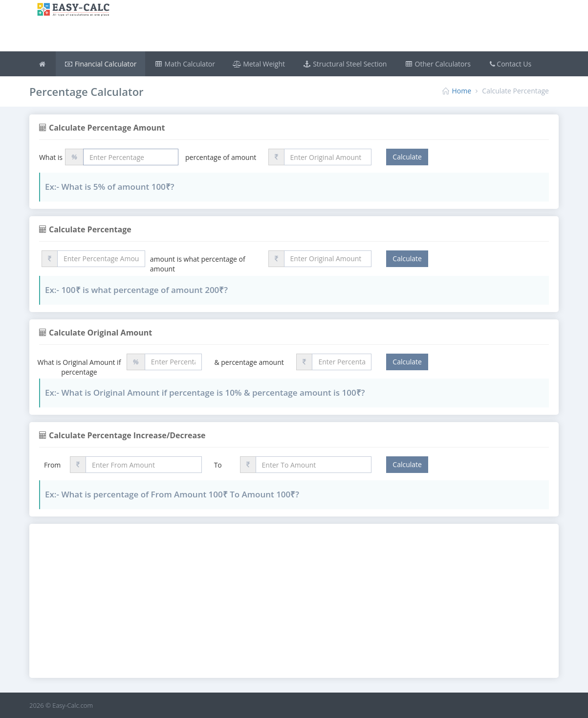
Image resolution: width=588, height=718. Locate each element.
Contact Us (510, 64)
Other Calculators (437, 64)
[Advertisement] (338, 27)
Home (462, 91)
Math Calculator (185, 64)
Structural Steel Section (345, 64)
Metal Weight (259, 64)
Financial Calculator (101, 64)
